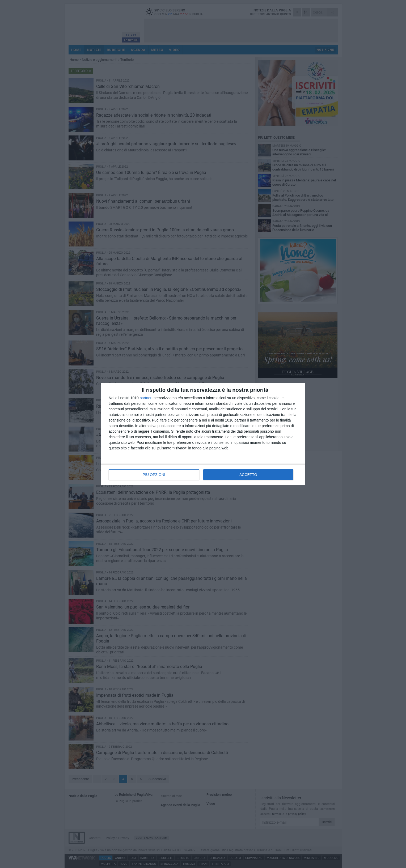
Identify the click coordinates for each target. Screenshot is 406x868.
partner (146, 398)
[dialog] (203, 434)
